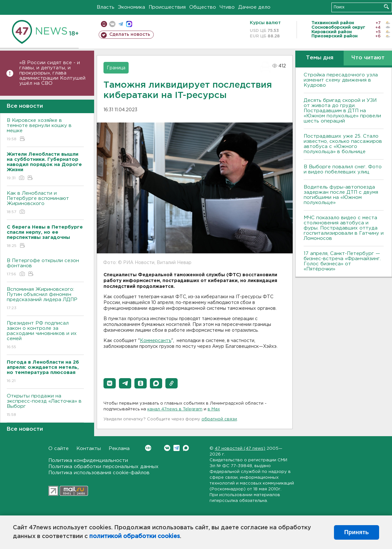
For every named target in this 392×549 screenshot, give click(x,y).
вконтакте (112, 24)
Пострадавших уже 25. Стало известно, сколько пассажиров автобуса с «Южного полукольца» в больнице (343, 144)
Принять (357, 532)
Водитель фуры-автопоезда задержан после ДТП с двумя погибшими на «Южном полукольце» (341, 195)
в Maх (214, 409)
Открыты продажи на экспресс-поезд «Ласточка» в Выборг (45, 406)
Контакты (89, 449)
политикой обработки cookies (135, 536)
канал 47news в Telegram (175, 409)
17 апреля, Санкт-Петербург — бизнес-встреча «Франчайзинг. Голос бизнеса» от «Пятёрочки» (342, 261)
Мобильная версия (104, 24)
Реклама (119, 449)
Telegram (176, 448)
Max (186, 448)
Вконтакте (148, 448)
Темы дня (320, 58)
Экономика (132, 7)
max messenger (129, 24)
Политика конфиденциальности (88, 461)
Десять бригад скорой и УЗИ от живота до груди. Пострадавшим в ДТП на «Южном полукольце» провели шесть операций (342, 111)
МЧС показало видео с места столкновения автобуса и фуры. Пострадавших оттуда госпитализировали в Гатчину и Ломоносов (344, 228)
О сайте (59, 449)
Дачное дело (254, 7)
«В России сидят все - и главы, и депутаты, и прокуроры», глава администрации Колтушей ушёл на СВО (52, 73)
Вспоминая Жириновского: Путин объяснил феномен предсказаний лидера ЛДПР (45, 299)
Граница (116, 68)
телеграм (121, 24)
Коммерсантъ (156, 341)
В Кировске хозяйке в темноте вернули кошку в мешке (45, 130)
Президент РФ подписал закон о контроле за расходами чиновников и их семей (45, 335)
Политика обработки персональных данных (103, 467)
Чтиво (227, 7)
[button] (110, 383)
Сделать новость (130, 34)
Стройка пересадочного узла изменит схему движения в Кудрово (341, 80)
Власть (106, 7)
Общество (203, 7)
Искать (386, 7)
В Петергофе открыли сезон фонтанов (45, 268)
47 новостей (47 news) (240, 449)
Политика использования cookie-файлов (99, 473)
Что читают (368, 58)
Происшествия (167, 7)
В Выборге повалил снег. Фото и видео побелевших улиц (343, 169)
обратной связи (219, 419)
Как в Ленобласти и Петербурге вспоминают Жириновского (45, 203)
